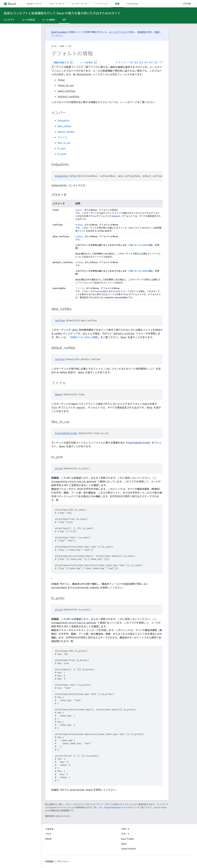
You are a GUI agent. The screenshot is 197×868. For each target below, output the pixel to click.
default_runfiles (66, 132)
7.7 (161, 63)
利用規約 (49, 862)
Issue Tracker (128, 839)
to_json (61, 149)
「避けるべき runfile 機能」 (142, 245)
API (70, 46)
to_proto (62, 154)
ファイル (62, 137)
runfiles (79, 225)
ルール (124, 102)
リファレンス (101, 4)
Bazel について (34, 4)
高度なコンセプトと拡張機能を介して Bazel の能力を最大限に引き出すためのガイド (62, 13)
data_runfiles (64, 126)
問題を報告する (63, 62)
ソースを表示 (89, 62)
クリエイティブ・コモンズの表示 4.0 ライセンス (111, 804)
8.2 (156, 63)
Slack (124, 844)
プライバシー (63, 862)
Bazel (54, 46)
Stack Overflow (129, 849)
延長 (62, 46)
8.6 (136, 63)
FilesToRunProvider (66, 433)
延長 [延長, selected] (117, 4)
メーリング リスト (118, 32)
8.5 (141, 63)
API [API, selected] (64, 20)
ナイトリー (122, 63)
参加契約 (142, 32)
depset (79, 210)
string (59, 468)
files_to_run (64, 143)
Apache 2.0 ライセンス (60, 807)
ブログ (48, 834)
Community (133, 4)
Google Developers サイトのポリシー (121, 807)
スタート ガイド (57, 4)
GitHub (187, 4)
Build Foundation (59, 32)
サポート (125, 834)
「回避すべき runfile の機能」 (84, 337)
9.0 (131, 63)
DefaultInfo (63, 121)
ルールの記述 (28, 20)
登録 (157, 32)
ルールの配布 (49, 20)
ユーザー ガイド (80, 4)
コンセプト (9, 20)
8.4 (146, 63)
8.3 (151, 63)
